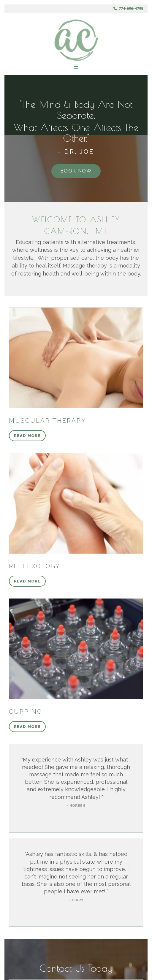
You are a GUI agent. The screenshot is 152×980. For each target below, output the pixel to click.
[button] (76, 171)
